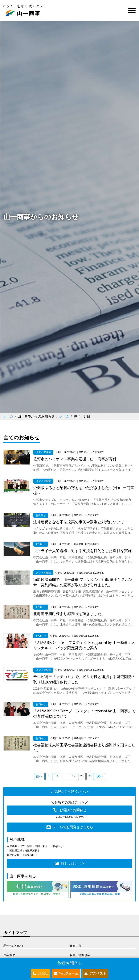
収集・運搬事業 (80, 955)
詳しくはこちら (73, 864)
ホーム (8, 416)
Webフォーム (69, 973)
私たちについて (14, 946)
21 (90, 776)
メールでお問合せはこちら (73, 827)
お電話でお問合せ (73, 810)
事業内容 (75, 946)
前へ (39, 776)
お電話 (43, 973)
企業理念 (9, 955)
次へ (100, 776)
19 (74, 776)
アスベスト (98, 973)
